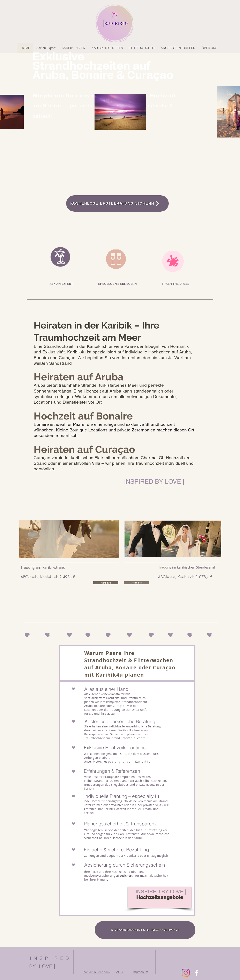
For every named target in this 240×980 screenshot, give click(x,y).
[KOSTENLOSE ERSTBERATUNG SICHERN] (117, 203)
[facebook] (196, 973)
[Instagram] (186, 973)
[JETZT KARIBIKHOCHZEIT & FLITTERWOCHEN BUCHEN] (145, 930)
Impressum (140, 972)
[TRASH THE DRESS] (175, 284)
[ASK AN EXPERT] (61, 284)
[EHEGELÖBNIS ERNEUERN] (117, 284)
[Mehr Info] (106, 583)
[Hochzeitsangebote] (160, 897)
